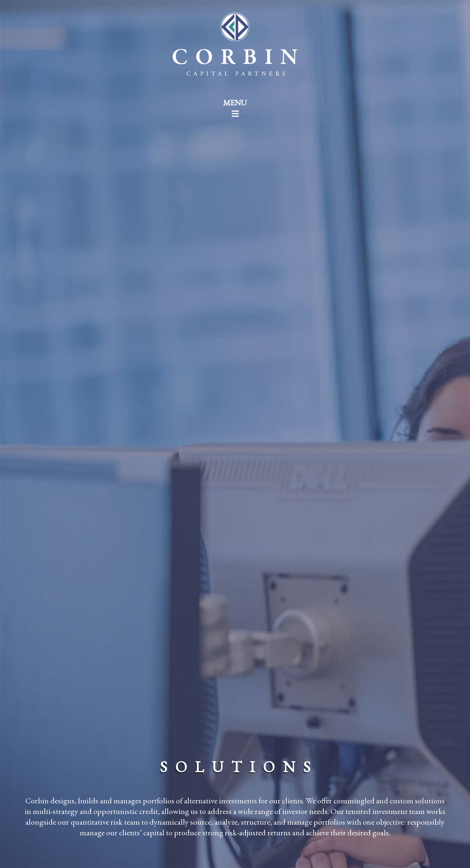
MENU (235, 108)
